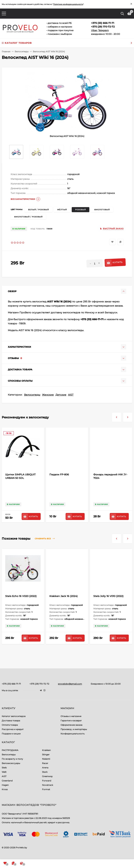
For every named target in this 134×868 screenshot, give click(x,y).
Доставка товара (11, 721)
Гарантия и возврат (71, 721)
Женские (48, 395)
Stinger (46, 755)
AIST (71, 395)
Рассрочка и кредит (13, 729)
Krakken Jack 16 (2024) (64, 596)
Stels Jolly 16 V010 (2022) (108, 596)
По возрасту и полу (12, 759)
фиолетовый (102, 210)
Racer (45, 763)
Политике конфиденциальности (68, 4)
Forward (47, 781)
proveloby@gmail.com (70, 684)
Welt (4, 772)
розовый (81, 210)
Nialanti (46, 759)
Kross (5, 789)
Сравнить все (45, 539)
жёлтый (62, 210)
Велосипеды (32, 395)
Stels (4, 768)
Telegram (104, 30)
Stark (45, 772)
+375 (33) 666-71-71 (11, 684)
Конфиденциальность (73, 734)
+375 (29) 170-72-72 (39, 684)
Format (46, 789)
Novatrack (48, 785)
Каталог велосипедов (14, 716)
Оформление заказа (71, 725)
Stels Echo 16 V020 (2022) (21, 596)
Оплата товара (10, 725)
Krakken (46, 750)
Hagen (5, 785)
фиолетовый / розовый (28, 217)
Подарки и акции (11, 734)
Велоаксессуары (11, 763)
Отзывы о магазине (71, 716)
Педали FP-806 (59, 474)
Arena (45, 768)
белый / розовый (38, 210)
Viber (94, 30)
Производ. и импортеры (74, 729)
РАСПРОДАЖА (10, 750)
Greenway (47, 776)
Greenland (7, 781)
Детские (61, 395)
